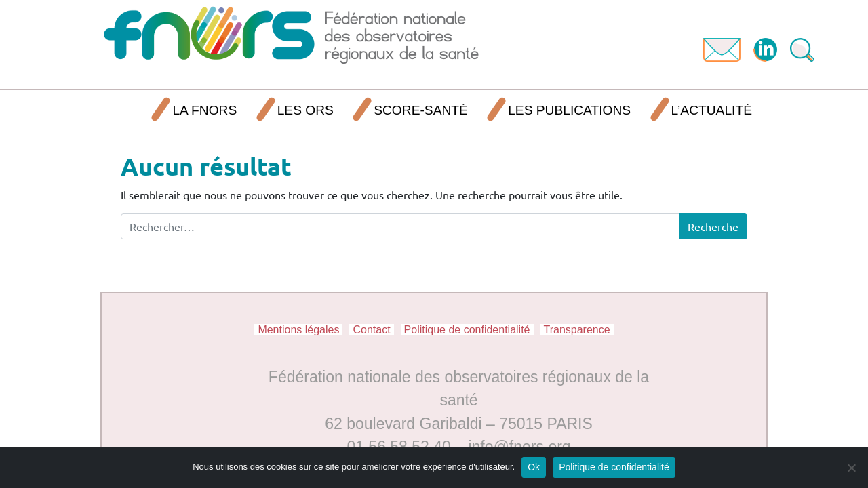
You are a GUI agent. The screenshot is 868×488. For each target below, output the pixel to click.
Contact (371, 330)
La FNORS (204, 110)
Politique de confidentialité (467, 330)
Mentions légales (298, 330)
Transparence (577, 330)
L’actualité (712, 110)
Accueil (124, 111)
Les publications (569, 110)
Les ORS (305, 110)
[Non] (851, 468)
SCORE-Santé (421, 110)
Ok (534, 467)
